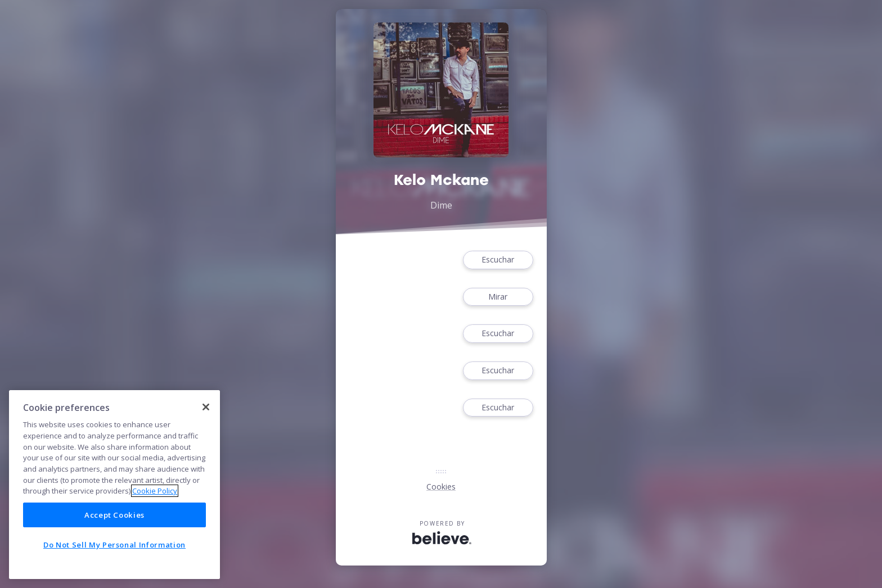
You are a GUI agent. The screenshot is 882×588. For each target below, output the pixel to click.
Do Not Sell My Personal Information (114, 545)
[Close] (206, 407)
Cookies (441, 487)
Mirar (498, 297)
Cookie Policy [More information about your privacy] (155, 491)
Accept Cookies (114, 515)
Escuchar (498, 260)
